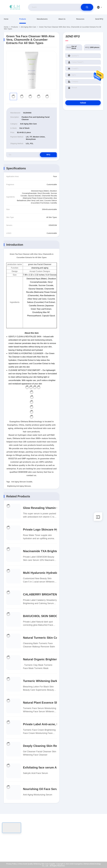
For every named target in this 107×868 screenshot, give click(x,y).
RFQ (48, 155)
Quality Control (94, 842)
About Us (62, 19)
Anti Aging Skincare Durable (22, 482)
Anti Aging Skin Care (28, 27)
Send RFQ (99, 19)
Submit (83, 103)
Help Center (93, 853)
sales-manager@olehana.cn (19, 842)
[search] (87, 7)
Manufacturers (42, 19)
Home (6, 19)
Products (23, 19)
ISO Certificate (94, 837)
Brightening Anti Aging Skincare (19, 486)
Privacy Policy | (12, 864)
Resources (80, 19)
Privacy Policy (94, 847)
